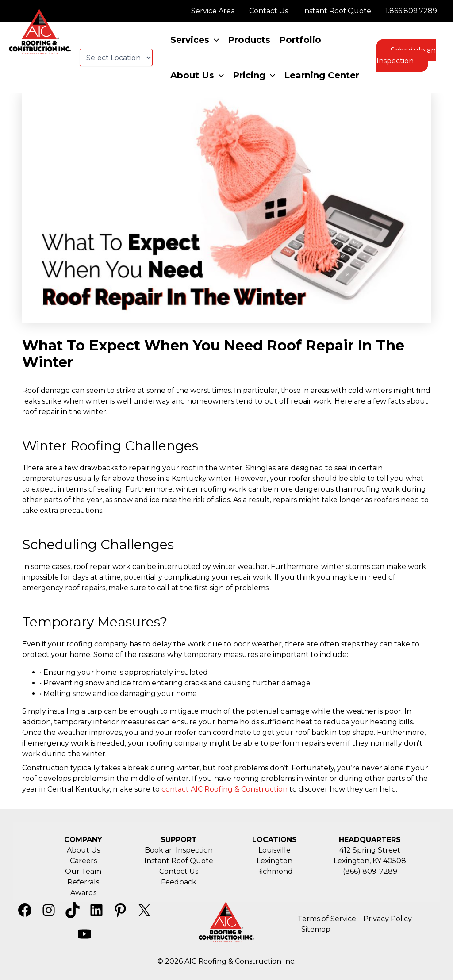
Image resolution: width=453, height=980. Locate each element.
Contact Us (179, 871)
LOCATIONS (274, 840)
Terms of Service (327, 919)
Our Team (83, 871)
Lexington (274, 861)
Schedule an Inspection (406, 56)
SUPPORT (179, 840)
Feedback (179, 882)
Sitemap (316, 929)
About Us (83, 850)
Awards (83, 893)
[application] (214, 40)
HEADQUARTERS (370, 840)
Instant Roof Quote (179, 861)
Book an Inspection (179, 850)
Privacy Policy (388, 919)
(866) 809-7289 (370, 871)
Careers (83, 861)
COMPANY (83, 840)
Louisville (274, 850)
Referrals (83, 882)
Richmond (274, 871)
